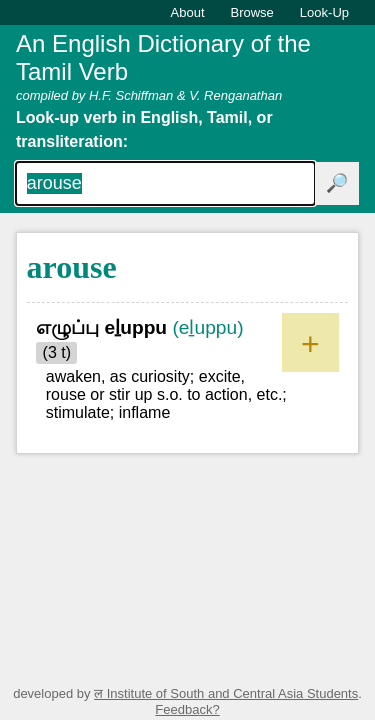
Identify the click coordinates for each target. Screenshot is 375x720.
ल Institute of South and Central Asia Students (226, 693)
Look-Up (324, 12)
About (188, 12)
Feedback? (187, 709)
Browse (252, 12)
